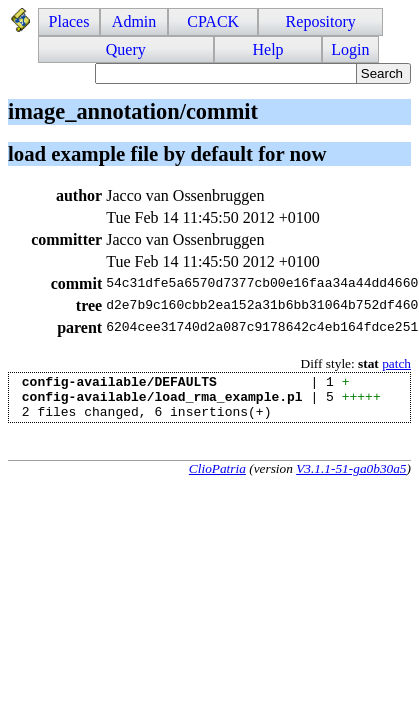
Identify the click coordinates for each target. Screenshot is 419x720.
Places (69, 21)
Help (267, 49)
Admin (134, 21)
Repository (321, 21)
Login (350, 49)
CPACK (213, 21)
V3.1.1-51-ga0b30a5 (351, 477)
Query (126, 49)
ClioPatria (217, 477)
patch (396, 363)
